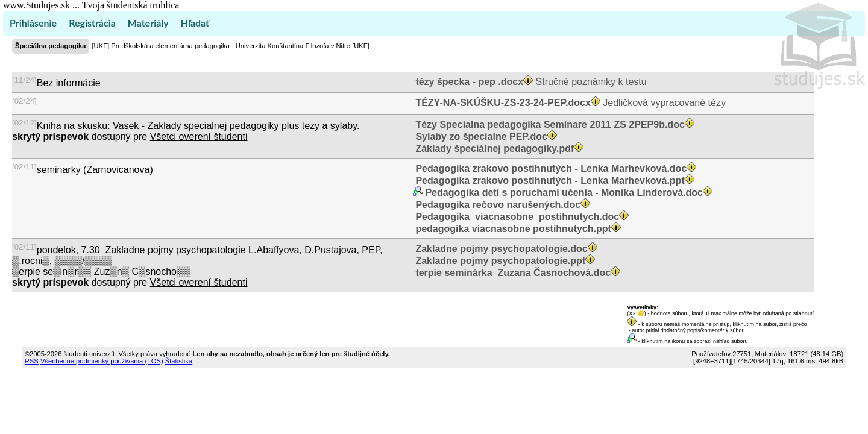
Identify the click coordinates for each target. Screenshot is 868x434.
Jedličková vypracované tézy (569, 103)
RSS (32, 361)
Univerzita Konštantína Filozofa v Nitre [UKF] (303, 46)
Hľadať (195, 23)
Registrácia (92, 23)
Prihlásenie (33, 23)
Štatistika (179, 361)
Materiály (148, 23)
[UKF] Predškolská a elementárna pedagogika (161, 46)
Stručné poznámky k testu (530, 82)
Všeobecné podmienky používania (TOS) (102, 361)
